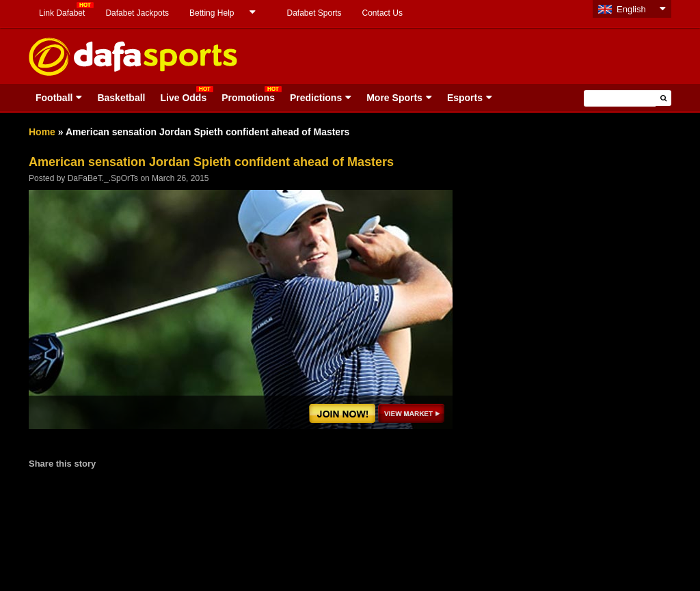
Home (42, 132)
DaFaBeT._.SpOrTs (103, 178)
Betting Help (212, 13)
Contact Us (382, 13)
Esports (465, 98)
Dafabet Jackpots (137, 13)
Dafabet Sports (314, 13)
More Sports (394, 98)
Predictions (316, 98)
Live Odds (183, 98)
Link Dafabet (62, 13)
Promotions (248, 98)
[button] (663, 98)
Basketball (121, 98)
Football (54, 98)
